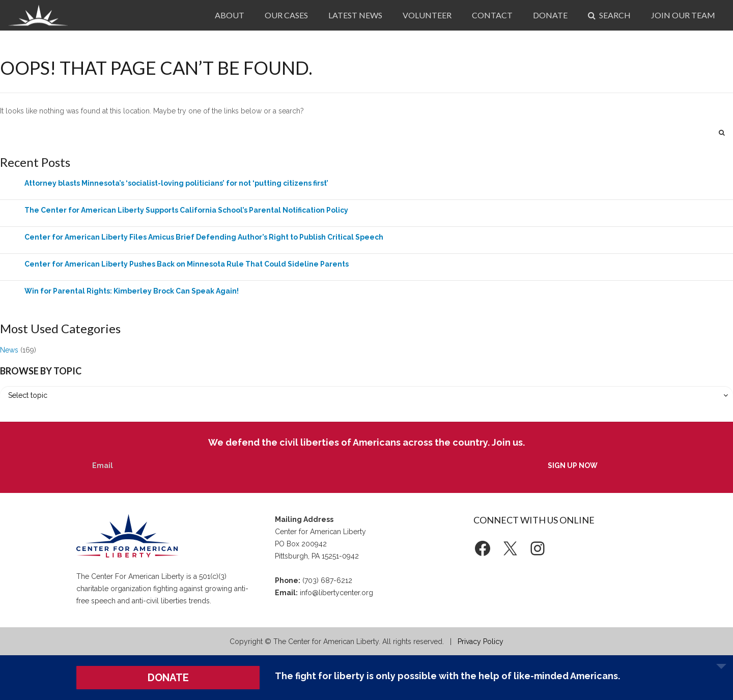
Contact (492, 15)
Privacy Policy (481, 641)
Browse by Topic (41, 371)
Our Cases (286, 15)
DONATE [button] (168, 678)
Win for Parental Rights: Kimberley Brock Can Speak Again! (132, 291)
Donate (550, 15)
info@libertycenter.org (336, 593)
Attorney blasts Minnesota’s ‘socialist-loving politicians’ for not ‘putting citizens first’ (176, 183)
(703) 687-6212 (327, 580)
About (230, 15)
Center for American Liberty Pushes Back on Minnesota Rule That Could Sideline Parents (187, 264)
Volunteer (427, 15)
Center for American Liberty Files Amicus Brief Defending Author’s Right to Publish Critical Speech (204, 237)
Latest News (355, 15)
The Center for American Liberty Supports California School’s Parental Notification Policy (186, 210)
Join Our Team (683, 15)
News (9, 350)
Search (609, 15)
